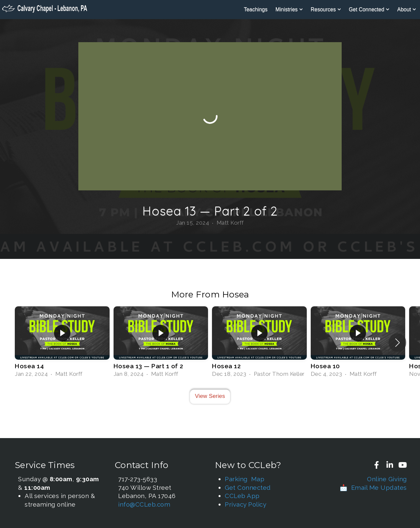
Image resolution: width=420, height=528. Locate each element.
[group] (62, 343)
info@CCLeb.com (144, 504)
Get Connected (369, 9)
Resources (326, 9)
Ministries (289, 9)
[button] (397, 343)
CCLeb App (242, 496)
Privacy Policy (246, 504)
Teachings (256, 9)
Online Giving (387, 479)
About (407, 9)
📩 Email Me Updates (373, 487)
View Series (210, 396)
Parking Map (245, 479)
